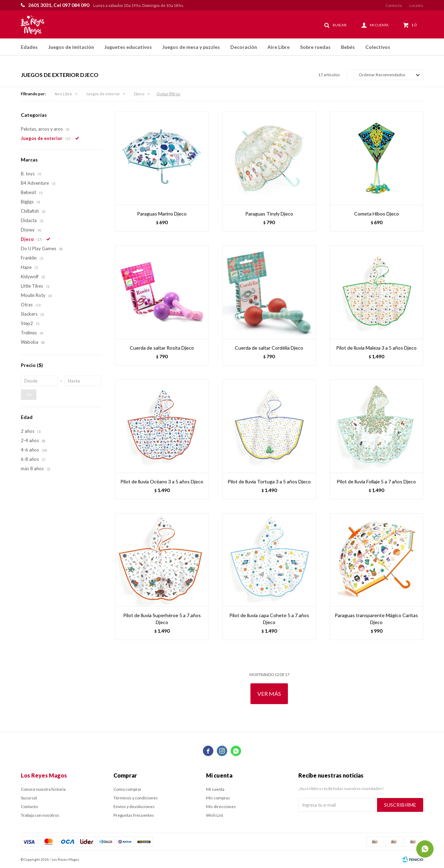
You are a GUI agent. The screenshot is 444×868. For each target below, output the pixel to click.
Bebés (348, 47)
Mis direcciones (221, 806)
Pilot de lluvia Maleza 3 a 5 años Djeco (376, 348)
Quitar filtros (168, 94)
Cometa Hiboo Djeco (377, 214)
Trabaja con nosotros (40, 815)
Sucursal (29, 798)
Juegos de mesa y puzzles (191, 47)
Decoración (244, 47)
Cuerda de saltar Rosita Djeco (162, 348)
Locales (416, 5)
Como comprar (127, 789)
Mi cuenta (215, 789)
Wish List (215, 815)
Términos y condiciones (136, 798)
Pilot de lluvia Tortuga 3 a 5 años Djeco (269, 481)
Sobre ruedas (315, 47)
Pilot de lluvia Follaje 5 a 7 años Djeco (376, 481)
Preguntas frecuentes (134, 815)
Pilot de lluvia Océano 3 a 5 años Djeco (162, 481)
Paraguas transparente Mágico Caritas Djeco (376, 619)
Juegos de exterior (103, 94)
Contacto (394, 5)
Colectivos (378, 47)
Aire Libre (279, 47)
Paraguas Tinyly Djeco (269, 214)
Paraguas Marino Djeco (162, 214)
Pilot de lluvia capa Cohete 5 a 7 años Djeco (269, 619)
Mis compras (218, 798)
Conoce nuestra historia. (44, 789)
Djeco (139, 94)
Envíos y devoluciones (134, 806)
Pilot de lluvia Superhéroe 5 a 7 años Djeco (162, 619)
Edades (29, 47)
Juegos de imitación (71, 47)
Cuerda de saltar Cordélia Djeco (269, 348)
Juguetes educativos (128, 47)
